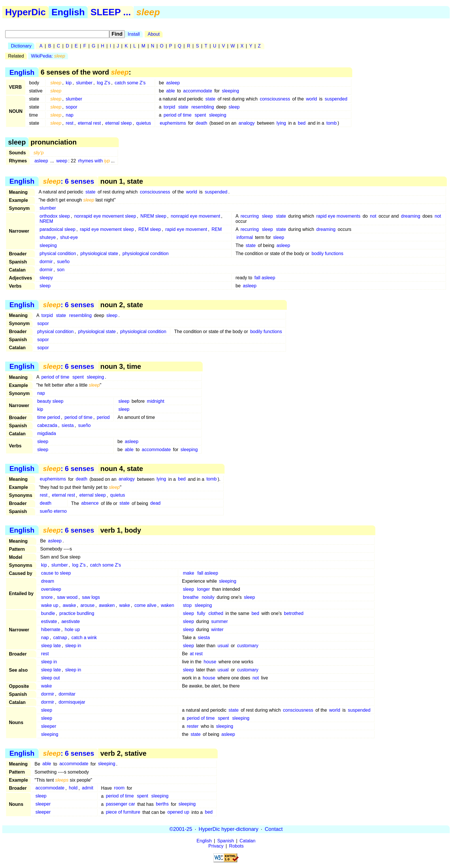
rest (70, 123)
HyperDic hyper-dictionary (228, 829)
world (311, 99)
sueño (63, 262)
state (211, 99)
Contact (274, 829)
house (210, 662)
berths (162, 804)
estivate (49, 621)
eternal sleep (118, 123)
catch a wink (84, 638)
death (201, 123)
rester (193, 726)
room (119, 788)
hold (73, 788)
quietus (144, 123)
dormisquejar (72, 702)
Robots (237, 846)
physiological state (99, 253)
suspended (336, 99)
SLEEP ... (111, 12)
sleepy (46, 278)
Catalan (247, 841)
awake (69, 605)
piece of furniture (123, 812)
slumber (84, 83)
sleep (234, 107)
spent (200, 115)
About (154, 34)
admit (87, 788)
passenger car (120, 804)
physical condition (58, 253)
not (373, 216)
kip (69, 83)
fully (201, 613)
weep (62, 161)
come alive (145, 605)
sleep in (73, 646)
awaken (107, 605)
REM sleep (150, 229)
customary (248, 646)
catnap (60, 638)
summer (220, 621)
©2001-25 (181, 829)
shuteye (48, 237)
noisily (208, 597)
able (170, 91)
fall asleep (265, 278)
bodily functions (327, 253)
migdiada (47, 433)
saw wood (67, 597)
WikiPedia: (48, 56)
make (189, 573)
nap (70, 115)
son (61, 270)
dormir (46, 262)
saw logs (91, 597)
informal (245, 237)
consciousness (275, 99)
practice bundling (77, 613)
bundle (48, 613)
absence (90, 503)
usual (223, 646)
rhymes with (94, 161)
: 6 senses (68, 181)
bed (302, 123)
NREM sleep (153, 216)
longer (204, 589)
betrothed (294, 613)
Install (134, 34)
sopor (71, 107)
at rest (196, 654)
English (68, 12)
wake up (50, 605)
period (103, 417)
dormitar (67, 694)
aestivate (71, 621)
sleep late (51, 646)
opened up (178, 812)
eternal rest (89, 123)
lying (281, 123)
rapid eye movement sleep (107, 229)
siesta (68, 425)
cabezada (47, 425)
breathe (191, 597)
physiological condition (146, 253)
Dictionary (21, 46)
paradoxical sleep (58, 229)
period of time (178, 115)
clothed (216, 613)
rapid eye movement (186, 229)
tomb (332, 123)
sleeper (49, 726)
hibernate (51, 629)
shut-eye (69, 237)
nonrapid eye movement (195, 216)
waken (167, 605)
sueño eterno (53, 511)
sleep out (51, 678)
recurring (249, 216)
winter (217, 629)
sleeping (231, 91)
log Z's (104, 83)
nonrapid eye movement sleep (105, 216)
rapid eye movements (338, 216)
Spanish (226, 841)
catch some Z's (130, 83)
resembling (203, 107)
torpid (169, 107)
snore (47, 597)
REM (217, 229)
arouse (87, 605)
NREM (46, 221)
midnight (156, 401)
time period (49, 417)
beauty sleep (50, 401)
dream (48, 581)
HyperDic (26, 12)
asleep (173, 83)
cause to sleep (56, 573)
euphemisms (173, 123)
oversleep (51, 589)
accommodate (198, 91)
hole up (72, 629)
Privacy (216, 846)
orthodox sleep (55, 216)
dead (155, 503)
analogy (247, 123)
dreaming (411, 216)
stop (187, 605)
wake (125, 605)
